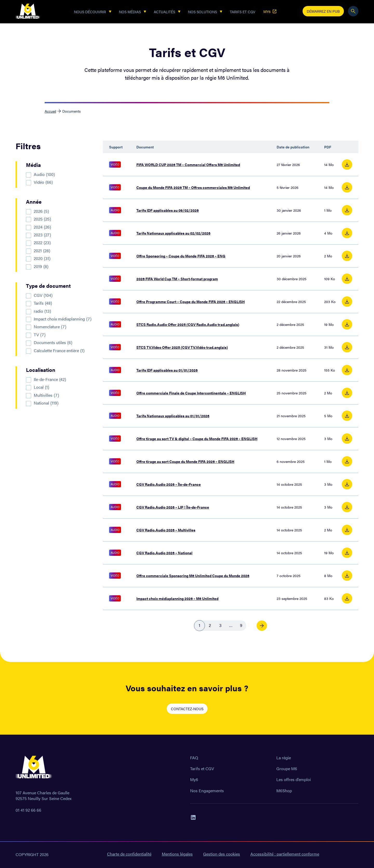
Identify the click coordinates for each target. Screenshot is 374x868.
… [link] (231, 625)
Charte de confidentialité (129, 854)
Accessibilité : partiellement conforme (285, 854)
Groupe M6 (287, 768)
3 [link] (220, 625)
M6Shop (284, 791)
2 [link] (210, 625)
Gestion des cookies (222, 854)
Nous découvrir (90, 12)
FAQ (194, 758)
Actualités (164, 12)
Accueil (50, 111)
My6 (194, 779)
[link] (262, 626)
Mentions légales (177, 854)
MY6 (270, 11)
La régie (284, 758)
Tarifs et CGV (243, 12)
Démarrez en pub (323, 11)
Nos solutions (202, 12)
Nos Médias (130, 12)
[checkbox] (61, 174)
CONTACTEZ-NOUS (187, 709)
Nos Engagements (207, 791)
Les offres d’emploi (294, 779)
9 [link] (241, 625)
